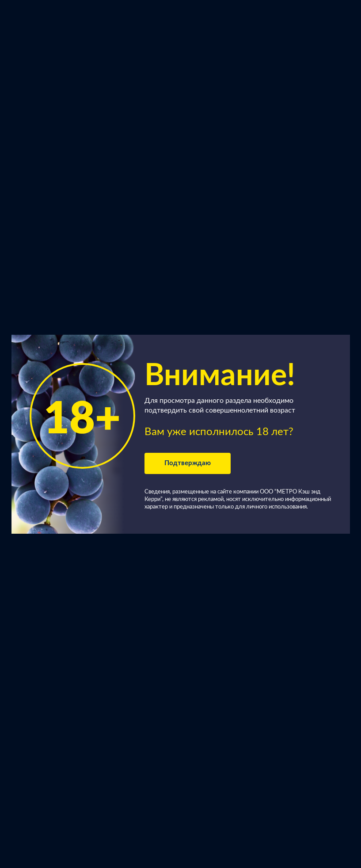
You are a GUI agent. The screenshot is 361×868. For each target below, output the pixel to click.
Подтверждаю (188, 463)
